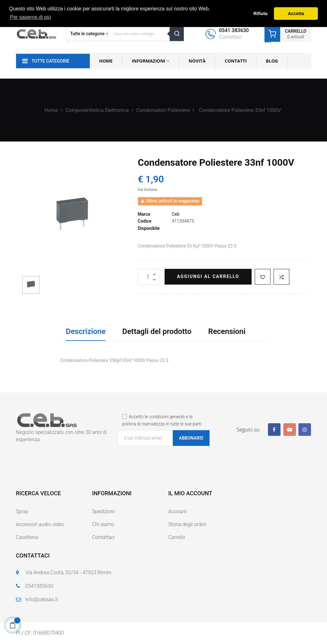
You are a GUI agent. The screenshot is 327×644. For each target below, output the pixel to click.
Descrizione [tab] (86, 331)
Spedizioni (103, 511)
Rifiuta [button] (261, 14)
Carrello (177, 537)
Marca (144, 214)
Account (177, 511)
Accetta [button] (296, 14)
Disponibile (149, 228)
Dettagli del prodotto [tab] (157, 331)
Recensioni (227, 331)
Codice (145, 221)
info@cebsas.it (42, 600)
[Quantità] (149, 277)
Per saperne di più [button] (30, 17)
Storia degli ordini (187, 524)
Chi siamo (103, 524)
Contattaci (104, 537)
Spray (22, 511)
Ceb (176, 214)
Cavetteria (27, 537)
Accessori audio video (40, 524)
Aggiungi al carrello (208, 276)
